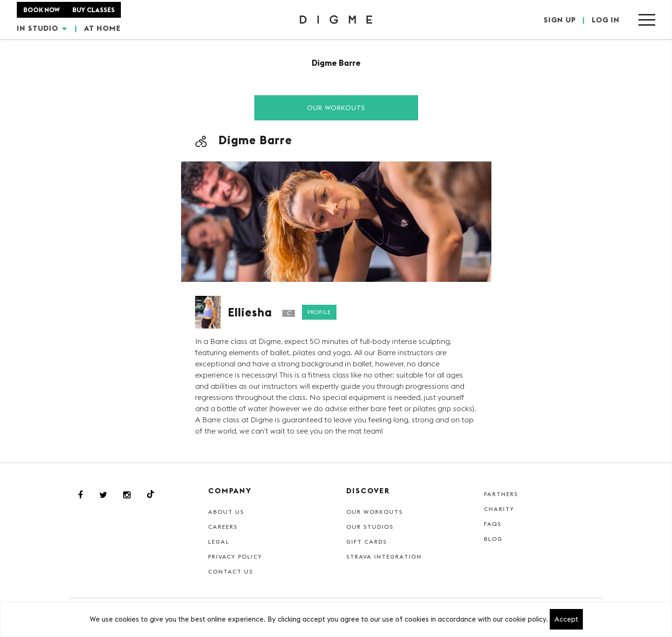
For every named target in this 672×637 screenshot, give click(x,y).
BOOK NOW (42, 10)
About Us (226, 512)
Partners (501, 494)
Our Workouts (336, 108)
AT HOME (102, 28)
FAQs (493, 524)
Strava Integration (384, 556)
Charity (499, 509)
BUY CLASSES (94, 10)
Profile (319, 312)
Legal (219, 542)
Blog (493, 539)
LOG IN (606, 20)
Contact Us (231, 571)
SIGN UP (560, 20)
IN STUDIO (42, 28)
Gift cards (367, 542)
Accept (566, 619)
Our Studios (370, 527)
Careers (223, 527)
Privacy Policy (235, 556)
